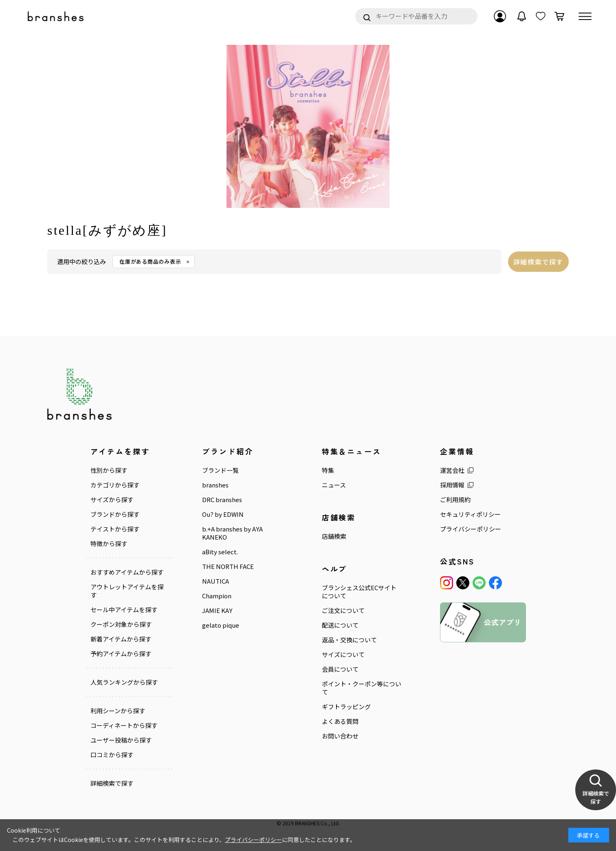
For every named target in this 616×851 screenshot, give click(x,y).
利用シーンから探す (118, 711)
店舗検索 (334, 536)
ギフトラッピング (346, 707)
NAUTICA (216, 581)
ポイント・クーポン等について (362, 688)
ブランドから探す (115, 514)
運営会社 (452, 470)
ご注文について (343, 611)
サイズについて (343, 655)
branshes (215, 485)
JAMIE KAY (217, 611)
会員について (340, 669)
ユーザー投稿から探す (121, 740)
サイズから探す (112, 500)
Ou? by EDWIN (223, 514)
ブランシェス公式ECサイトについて (359, 592)
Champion (217, 596)
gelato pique (221, 625)
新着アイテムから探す (121, 639)
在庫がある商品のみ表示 (150, 261)
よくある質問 (340, 721)
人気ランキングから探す (124, 682)
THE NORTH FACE (228, 567)
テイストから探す (115, 529)
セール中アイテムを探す (124, 610)
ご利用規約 (455, 500)
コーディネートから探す (124, 725)
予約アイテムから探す (121, 654)
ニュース (334, 485)
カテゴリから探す (115, 485)
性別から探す (109, 470)
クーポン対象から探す (121, 624)
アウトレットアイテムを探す (127, 591)
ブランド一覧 (220, 470)
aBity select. (220, 552)
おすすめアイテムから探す (127, 572)
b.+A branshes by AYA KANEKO (232, 533)
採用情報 (452, 485)
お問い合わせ (340, 736)
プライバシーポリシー (471, 529)
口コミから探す (112, 755)
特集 (328, 470)
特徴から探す (109, 544)
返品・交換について (349, 640)
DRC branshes (222, 500)
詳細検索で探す (538, 262)
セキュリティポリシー (470, 514)
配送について (340, 625)
